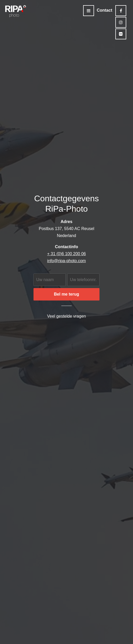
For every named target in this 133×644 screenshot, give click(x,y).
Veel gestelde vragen (66, 316)
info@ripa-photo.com (67, 261)
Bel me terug (67, 294)
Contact (104, 10)
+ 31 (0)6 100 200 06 (66, 254)
